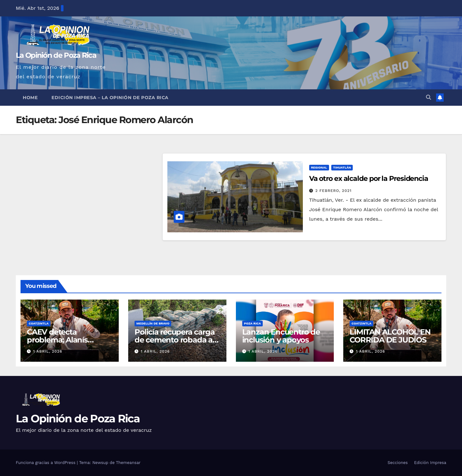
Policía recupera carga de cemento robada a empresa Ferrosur (175, 340)
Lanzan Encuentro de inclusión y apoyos (281, 336)
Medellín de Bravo (153, 323)
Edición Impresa (430, 463)
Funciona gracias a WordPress (46, 463)
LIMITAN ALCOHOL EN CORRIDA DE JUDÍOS (390, 336)
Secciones (398, 463)
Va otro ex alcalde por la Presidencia (369, 178)
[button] (429, 97)
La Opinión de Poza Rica (56, 55)
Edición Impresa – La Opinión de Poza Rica (110, 98)
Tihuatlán (342, 167)
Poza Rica (252, 323)
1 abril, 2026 (48, 351)
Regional (319, 167)
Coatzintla (39, 323)
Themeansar (128, 463)
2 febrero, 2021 (334, 191)
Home (30, 98)
